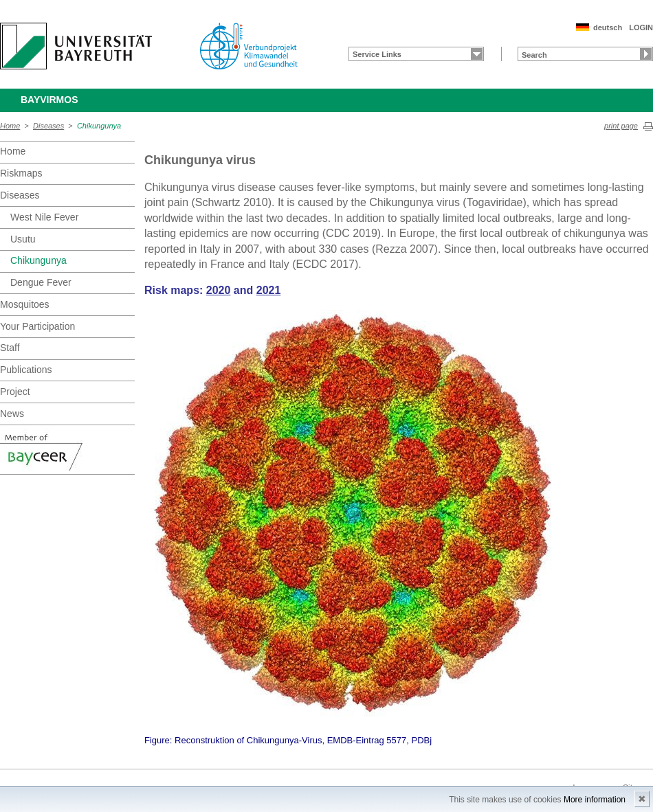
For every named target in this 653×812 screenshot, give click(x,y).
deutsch (608, 27)
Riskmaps (21, 173)
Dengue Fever (41, 282)
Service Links (377, 54)
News (12, 414)
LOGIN (641, 27)
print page (621, 126)
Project (15, 392)
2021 (269, 290)
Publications (26, 370)
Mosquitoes (25, 304)
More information (595, 800)
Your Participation (37, 326)
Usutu (23, 239)
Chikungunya (99, 126)
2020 (219, 290)
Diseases (48, 126)
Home (10, 126)
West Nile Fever (44, 217)
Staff (10, 348)
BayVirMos (49, 100)
